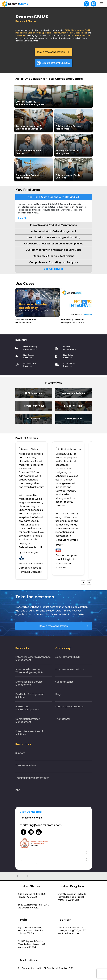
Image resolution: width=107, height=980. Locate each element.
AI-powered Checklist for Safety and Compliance (54, 244)
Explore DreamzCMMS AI (54, 63)
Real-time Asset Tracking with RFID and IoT (54, 197)
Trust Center (63, 719)
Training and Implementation (32, 778)
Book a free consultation (51, 52)
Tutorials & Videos (26, 765)
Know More (24, 218)
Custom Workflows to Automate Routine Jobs (53, 250)
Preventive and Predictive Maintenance (53, 225)
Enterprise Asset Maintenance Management (33, 658)
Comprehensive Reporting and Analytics (54, 262)
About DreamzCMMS (67, 657)
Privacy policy (58, 976)
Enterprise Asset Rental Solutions (29, 733)
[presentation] (83, 582)
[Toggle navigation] (102, 4)
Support (20, 753)
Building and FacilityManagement (27, 708)
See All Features (54, 269)
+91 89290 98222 (31, 818)
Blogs (58, 694)
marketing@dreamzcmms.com (41, 825)
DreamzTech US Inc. (74, 971)
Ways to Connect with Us (70, 669)
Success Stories (64, 682)
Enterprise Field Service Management (29, 683)
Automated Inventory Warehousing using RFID (29, 671)
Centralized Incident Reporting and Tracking (53, 237)
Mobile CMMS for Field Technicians (53, 256)
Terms (72, 976)
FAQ (18, 790)
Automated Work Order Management (54, 231)
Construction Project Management (28, 720)
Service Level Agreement (70, 707)
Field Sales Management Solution (30, 696)
